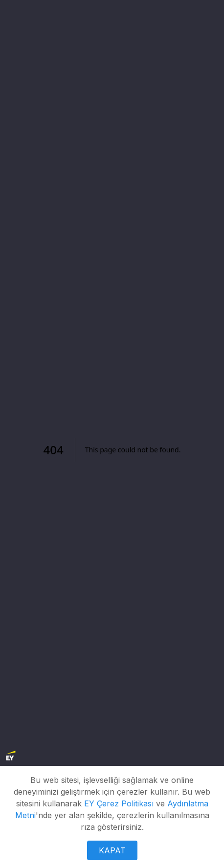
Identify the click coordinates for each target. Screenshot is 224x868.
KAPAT (112, 850)
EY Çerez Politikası (119, 803)
